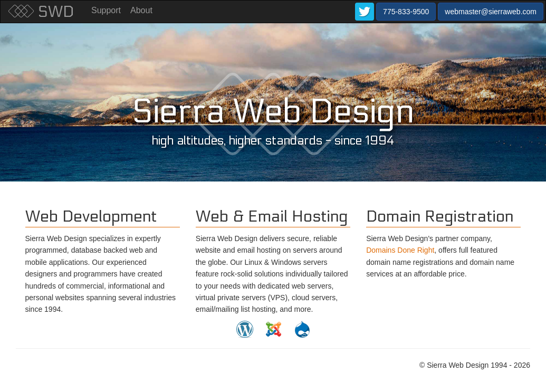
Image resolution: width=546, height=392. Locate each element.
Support (106, 10)
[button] (365, 12)
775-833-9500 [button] (406, 12)
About (141, 10)
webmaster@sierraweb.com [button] (491, 12)
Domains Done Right (400, 250)
